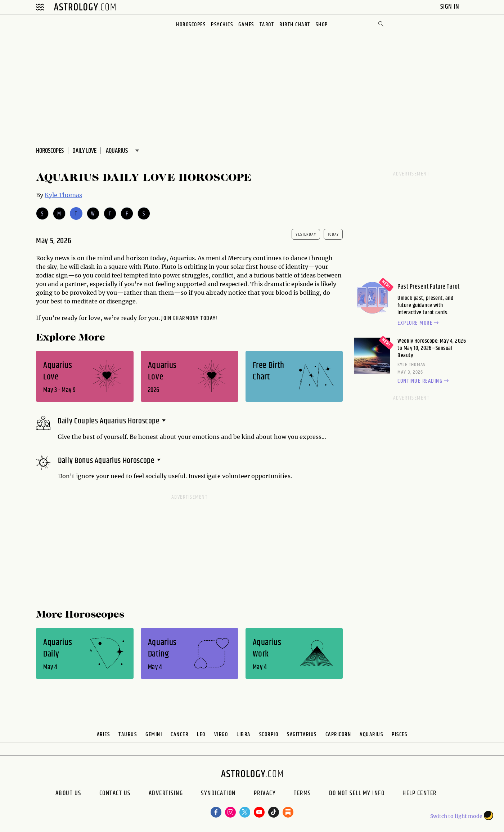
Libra (244, 735)
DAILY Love (84, 151)
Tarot (267, 25)
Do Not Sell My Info (357, 794)
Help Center (420, 794)
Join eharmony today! (190, 318)
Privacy (265, 794)
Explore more (419, 323)
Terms (302, 794)
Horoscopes (191, 25)
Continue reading (424, 381)
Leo (201, 735)
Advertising (166, 794)
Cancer (179, 735)
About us (68, 794)
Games (246, 25)
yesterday (306, 234)
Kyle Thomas (63, 195)
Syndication (218, 794)
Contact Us (115, 794)
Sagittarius (302, 735)
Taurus (128, 735)
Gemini (154, 735)
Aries (103, 735)
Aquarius (371, 735)
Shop (322, 25)
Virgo (221, 735)
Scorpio (269, 735)
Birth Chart (295, 25)
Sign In (451, 7)
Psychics (222, 25)
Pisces (399, 735)
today (333, 234)
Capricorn (338, 735)
